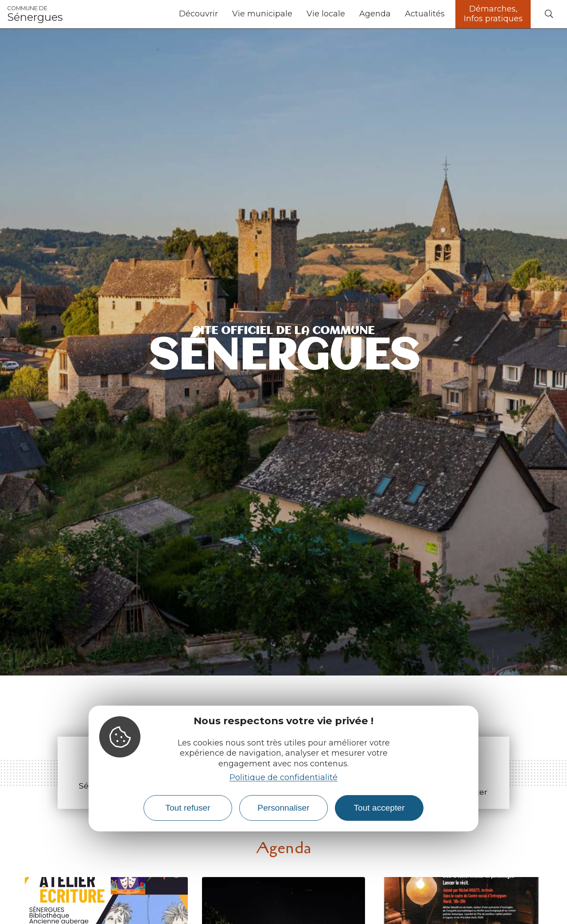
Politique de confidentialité (283, 777)
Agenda (375, 14)
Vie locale (326, 14)
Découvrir (198, 14)
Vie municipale (262, 14)
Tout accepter (379, 808)
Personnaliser (283, 808)
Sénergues (35, 14)
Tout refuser (188, 808)
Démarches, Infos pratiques (493, 14)
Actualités (425, 14)
